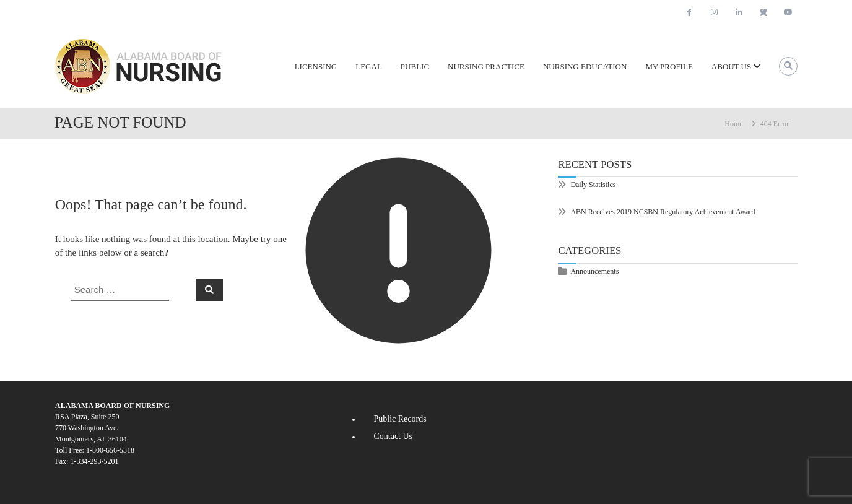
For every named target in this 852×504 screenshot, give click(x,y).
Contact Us (393, 436)
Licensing (316, 67)
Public (415, 67)
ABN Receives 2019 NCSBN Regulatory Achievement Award (663, 212)
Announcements (594, 271)
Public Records (400, 419)
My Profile (669, 67)
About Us (731, 67)
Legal (369, 67)
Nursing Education (585, 67)
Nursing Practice (486, 67)
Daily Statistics (593, 185)
